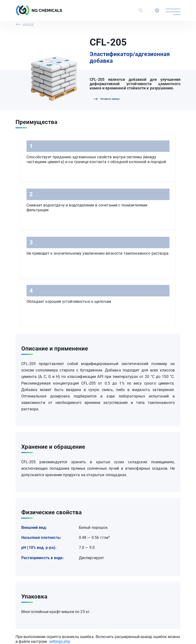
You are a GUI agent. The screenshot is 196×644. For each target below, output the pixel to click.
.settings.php (59, 641)
